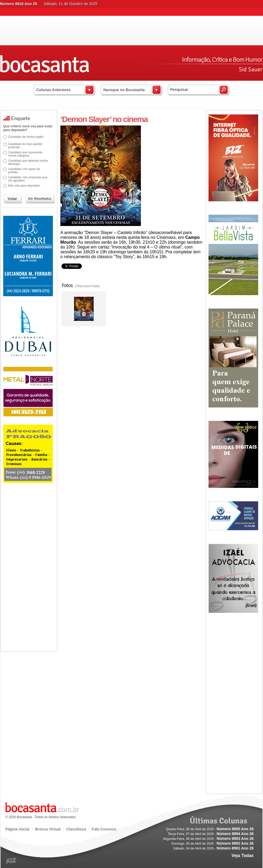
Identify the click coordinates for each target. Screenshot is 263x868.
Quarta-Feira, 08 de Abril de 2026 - (210, 829)
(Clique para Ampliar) (87, 286)
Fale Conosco (104, 829)
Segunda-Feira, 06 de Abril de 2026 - (208, 839)
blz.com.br (11, 861)
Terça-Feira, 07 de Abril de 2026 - (211, 834)
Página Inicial (17, 829)
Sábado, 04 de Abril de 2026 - (213, 848)
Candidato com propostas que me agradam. (26, 179)
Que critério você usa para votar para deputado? (26, 128)
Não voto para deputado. (22, 186)
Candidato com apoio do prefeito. (22, 170)
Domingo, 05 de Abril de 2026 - (212, 844)
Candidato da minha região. (24, 137)
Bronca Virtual (48, 829)
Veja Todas (243, 856)
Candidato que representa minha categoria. (23, 154)
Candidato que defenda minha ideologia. (26, 162)
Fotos (81, 285)
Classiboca (76, 829)
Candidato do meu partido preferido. (23, 146)
